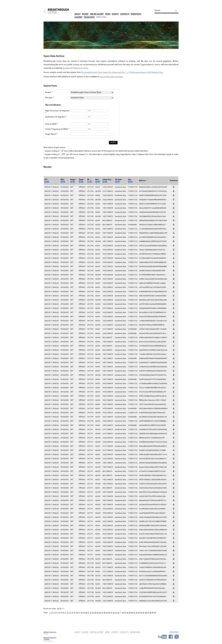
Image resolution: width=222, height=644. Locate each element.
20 (58, 611)
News (110, 10)
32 (114, 615)
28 (104, 615)
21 (88, 615)
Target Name (51, 137)
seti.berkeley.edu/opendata (111, 80)
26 (100, 615)
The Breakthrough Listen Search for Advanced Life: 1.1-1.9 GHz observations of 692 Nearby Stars (122, 75)
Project (49, 95)
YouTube (162, 637)
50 (60, 611)
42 (137, 615)
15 (75, 615)
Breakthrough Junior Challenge (50, 639)
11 (65, 615)
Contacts (129, 10)
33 (116, 615)
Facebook (171, 637)
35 (121, 615)
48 (150, 615)
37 (125, 615)
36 (123, 615)
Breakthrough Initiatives (45, 12)
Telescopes (90, 13)
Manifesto (141, 10)
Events (118, 10)
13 (70, 615)
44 (141, 615)
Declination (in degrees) (56, 120)
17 (79, 615)
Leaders (79, 13)
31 (111, 615)
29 (107, 615)
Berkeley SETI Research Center (75, 71)
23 (93, 615)
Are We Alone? (99, 10)
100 (63, 611)
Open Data (103, 13)
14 (72, 615)
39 (130, 615)
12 (68, 615)
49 (153, 615)
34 (118, 615)
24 (95, 615)
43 (139, 615)
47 (148, 615)
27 (102, 615)
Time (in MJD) (52, 127)
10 (63, 615)
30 (109, 615)
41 (134, 615)
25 (98, 615)
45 (144, 615)
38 (127, 615)
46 (146, 615)
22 (91, 615)
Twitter (177, 637)
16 (77, 615)
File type (50, 101)
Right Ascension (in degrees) (57, 115)
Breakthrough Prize (50, 633)
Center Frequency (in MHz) (57, 132)
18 (81, 615)
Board (86, 10)
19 (84, 615)
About (78, 10)
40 (132, 615)
